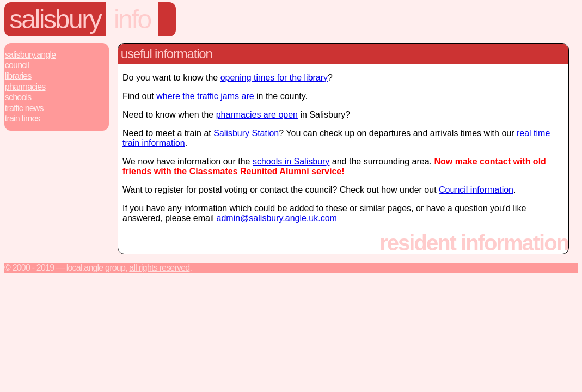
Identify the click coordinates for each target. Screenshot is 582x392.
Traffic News (24, 108)
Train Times (23, 118)
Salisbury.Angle (30, 55)
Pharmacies (25, 87)
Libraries (18, 76)
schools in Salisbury (291, 161)
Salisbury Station (246, 133)
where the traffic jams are (205, 96)
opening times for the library (274, 78)
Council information (476, 190)
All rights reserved (159, 268)
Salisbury (56, 19)
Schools (18, 97)
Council (17, 65)
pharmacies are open (257, 115)
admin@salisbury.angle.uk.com (277, 218)
